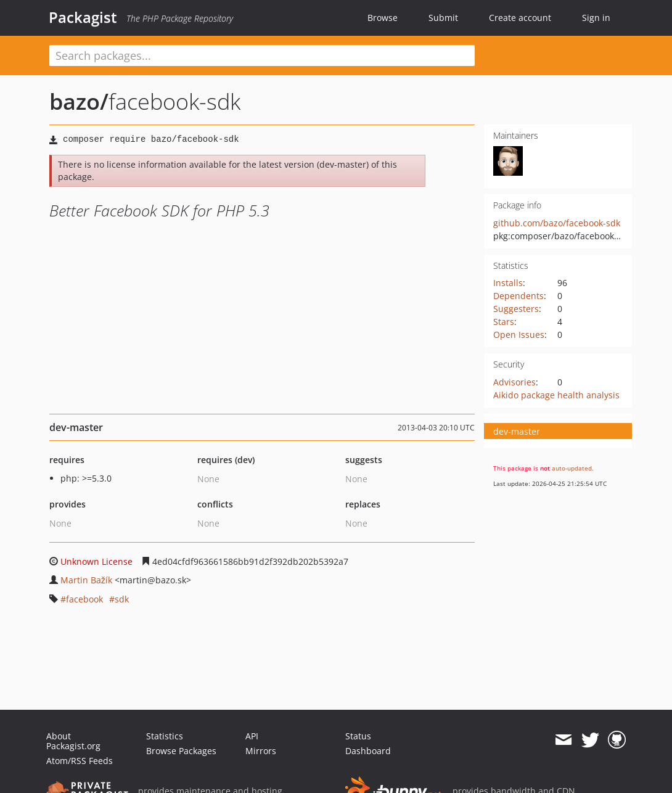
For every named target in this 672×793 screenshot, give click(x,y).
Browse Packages (181, 751)
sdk (122, 599)
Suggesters (516, 309)
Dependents (518, 296)
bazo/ (79, 101)
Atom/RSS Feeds (80, 761)
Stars (504, 322)
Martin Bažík (86, 580)
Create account (520, 18)
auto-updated (572, 468)
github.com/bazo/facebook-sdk (557, 223)
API (252, 736)
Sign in (596, 18)
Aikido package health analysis (556, 395)
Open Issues (519, 335)
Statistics (165, 736)
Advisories (514, 382)
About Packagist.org (73, 741)
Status (358, 736)
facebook (84, 599)
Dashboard (368, 751)
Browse (383, 18)
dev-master (517, 431)
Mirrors (261, 751)
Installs (508, 283)
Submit (443, 18)
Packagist (83, 17)
